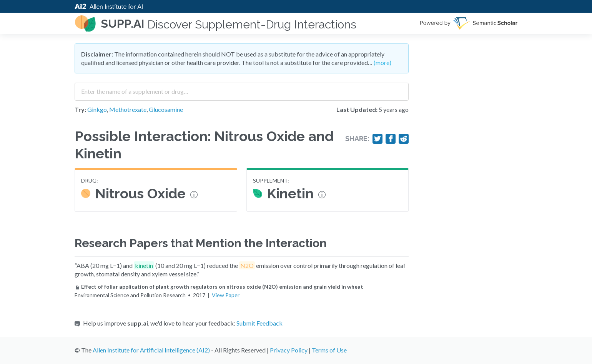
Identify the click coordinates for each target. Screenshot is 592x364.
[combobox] (242, 89)
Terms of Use (329, 350)
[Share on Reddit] (404, 139)
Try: (80, 109)
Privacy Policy (289, 350)
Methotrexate (128, 109)
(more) (382, 62)
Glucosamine (166, 109)
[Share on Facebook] (391, 139)
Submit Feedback (259, 323)
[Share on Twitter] (377, 139)
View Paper (226, 295)
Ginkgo (97, 109)
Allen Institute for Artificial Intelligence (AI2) (151, 350)
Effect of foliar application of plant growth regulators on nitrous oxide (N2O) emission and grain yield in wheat (219, 287)
